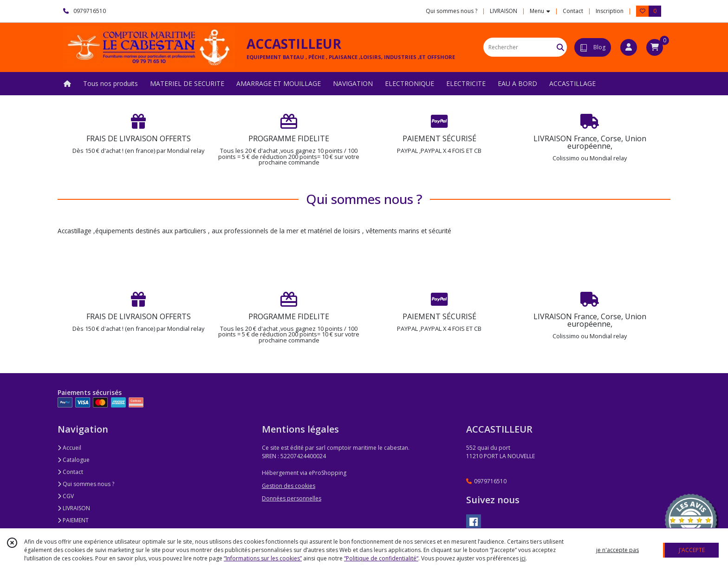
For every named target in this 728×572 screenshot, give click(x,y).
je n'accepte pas (617, 550)
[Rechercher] (560, 47)
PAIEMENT (73, 520)
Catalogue (74, 460)
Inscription (610, 11)
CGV (66, 496)
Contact (573, 11)
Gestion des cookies (289, 486)
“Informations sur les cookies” (263, 558)
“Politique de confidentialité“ (381, 558)
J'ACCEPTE (692, 550)
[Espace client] (629, 47)
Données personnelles (292, 498)
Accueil (69, 448)
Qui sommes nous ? (86, 484)
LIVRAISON (74, 508)
